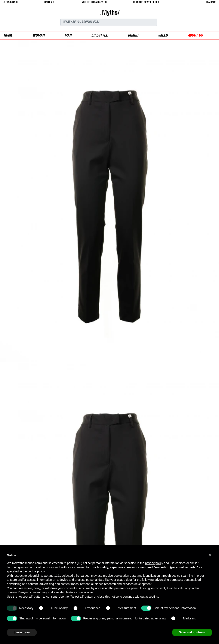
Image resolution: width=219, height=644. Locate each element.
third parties (82, 576)
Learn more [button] (22, 632)
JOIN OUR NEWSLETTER (146, 2)
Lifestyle (100, 36)
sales (163, 36)
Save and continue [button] (192, 632)
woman (38, 36)
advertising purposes (168, 580)
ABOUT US (195, 36)
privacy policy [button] (154, 563)
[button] (210, 555)
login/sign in (10, 2)
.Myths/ (110, 13)
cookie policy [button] (36, 571)
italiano (211, 2)
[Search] (109, 22)
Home (8, 36)
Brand (133, 36)
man (68, 36)
